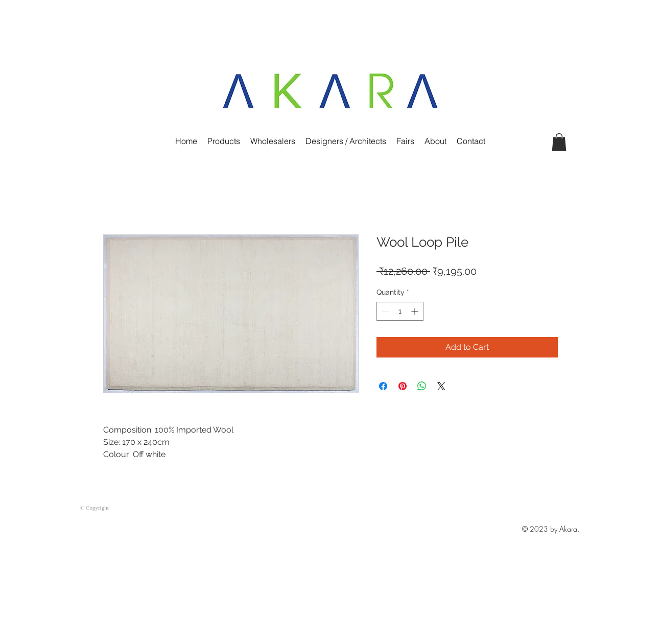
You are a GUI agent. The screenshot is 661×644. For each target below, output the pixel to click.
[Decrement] (384, 311)
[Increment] (416, 311)
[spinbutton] (400, 311)
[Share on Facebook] (383, 386)
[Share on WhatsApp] (422, 386)
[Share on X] (441, 386)
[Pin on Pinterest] (403, 386)
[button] (559, 142)
